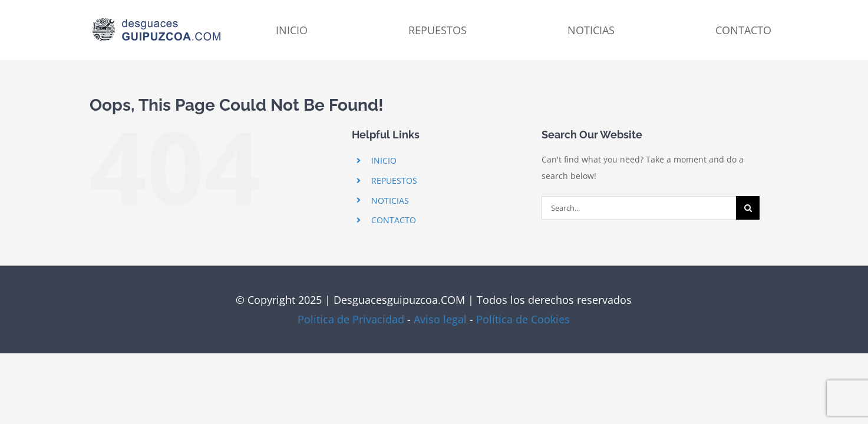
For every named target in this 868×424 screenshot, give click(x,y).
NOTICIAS (390, 201)
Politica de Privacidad (351, 319)
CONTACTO (394, 220)
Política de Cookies (523, 319)
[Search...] (639, 208)
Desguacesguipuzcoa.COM (399, 300)
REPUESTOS (394, 180)
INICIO (384, 160)
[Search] (748, 208)
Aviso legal (440, 319)
